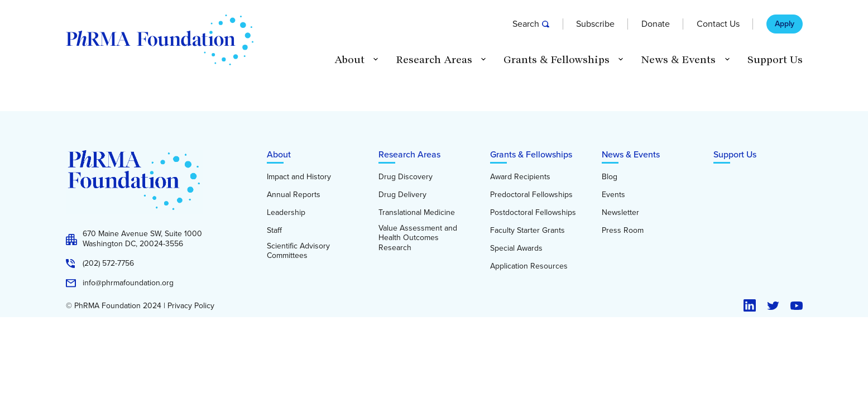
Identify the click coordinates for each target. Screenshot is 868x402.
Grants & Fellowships (531, 154)
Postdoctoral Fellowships (533, 213)
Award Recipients (520, 177)
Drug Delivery (402, 195)
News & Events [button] (678, 60)
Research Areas (409, 154)
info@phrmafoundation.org (128, 283)
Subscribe (595, 24)
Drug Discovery (406, 177)
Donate (656, 24)
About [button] (349, 60)
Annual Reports (294, 195)
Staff (274, 231)
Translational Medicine (417, 213)
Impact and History (299, 177)
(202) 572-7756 (108, 264)
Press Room (623, 231)
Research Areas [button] (434, 60)
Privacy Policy (191, 306)
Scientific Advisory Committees (298, 251)
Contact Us (718, 24)
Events (613, 195)
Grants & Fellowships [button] (557, 60)
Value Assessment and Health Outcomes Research (418, 238)
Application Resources (529, 266)
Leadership (286, 213)
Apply (785, 24)
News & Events (631, 154)
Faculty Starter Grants (527, 231)
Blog (610, 177)
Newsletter (620, 213)
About (279, 154)
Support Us (775, 60)
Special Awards (516, 248)
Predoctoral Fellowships (531, 195)
